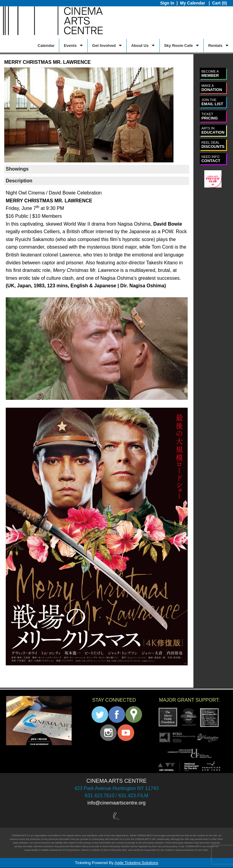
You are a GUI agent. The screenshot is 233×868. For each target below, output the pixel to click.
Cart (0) (220, 3)
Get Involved (104, 46)
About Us (140, 46)
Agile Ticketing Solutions (136, 863)
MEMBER (210, 74)
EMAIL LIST (212, 102)
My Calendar (193, 3)
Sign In (167, 3)
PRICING (209, 116)
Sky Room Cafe (178, 46)
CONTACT (211, 159)
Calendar (46, 46)
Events (70, 46)
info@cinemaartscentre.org (116, 803)
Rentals (215, 46)
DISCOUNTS (213, 145)
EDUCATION (213, 131)
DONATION (212, 88)
